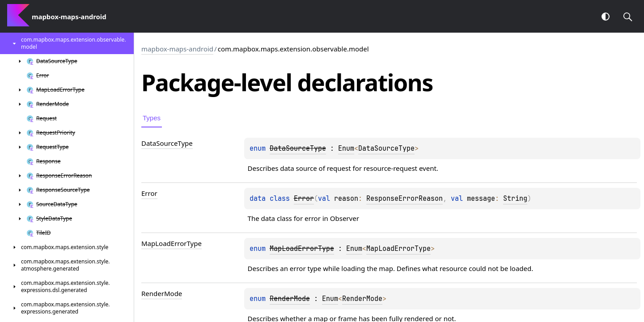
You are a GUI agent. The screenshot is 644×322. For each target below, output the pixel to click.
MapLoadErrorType (398, 249)
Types (152, 118)
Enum (346, 148)
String (515, 199)
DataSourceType (386, 148)
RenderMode (362, 299)
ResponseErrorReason (405, 199)
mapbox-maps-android (177, 49)
